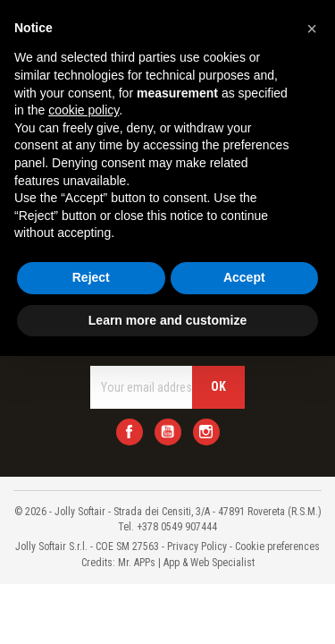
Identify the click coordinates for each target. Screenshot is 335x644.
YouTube (168, 432)
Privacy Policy (197, 547)
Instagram (206, 432)
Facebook (130, 432)
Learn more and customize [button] (167, 320)
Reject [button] (91, 277)
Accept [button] (244, 277)
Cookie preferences (277, 547)
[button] (312, 29)
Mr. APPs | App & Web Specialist (186, 563)
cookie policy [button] (84, 110)
